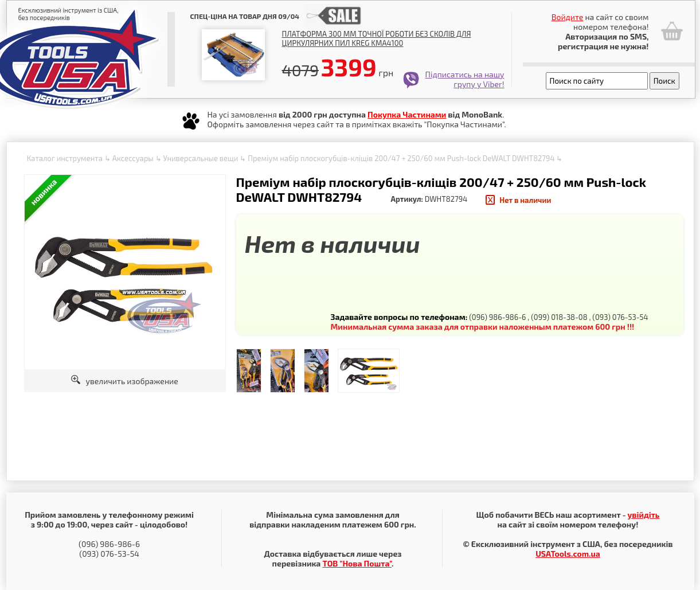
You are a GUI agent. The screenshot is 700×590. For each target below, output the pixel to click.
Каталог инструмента (65, 158)
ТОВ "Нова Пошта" (357, 563)
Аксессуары (133, 158)
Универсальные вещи (200, 158)
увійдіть (643, 515)
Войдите (568, 17)
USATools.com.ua (568, 554)
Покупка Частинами (407, 114)
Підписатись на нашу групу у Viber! (465, 79)
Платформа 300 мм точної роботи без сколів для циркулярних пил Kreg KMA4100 (377, 38)
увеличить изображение (125, 381)
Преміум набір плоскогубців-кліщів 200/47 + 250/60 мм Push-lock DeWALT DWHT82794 (401, 158)
